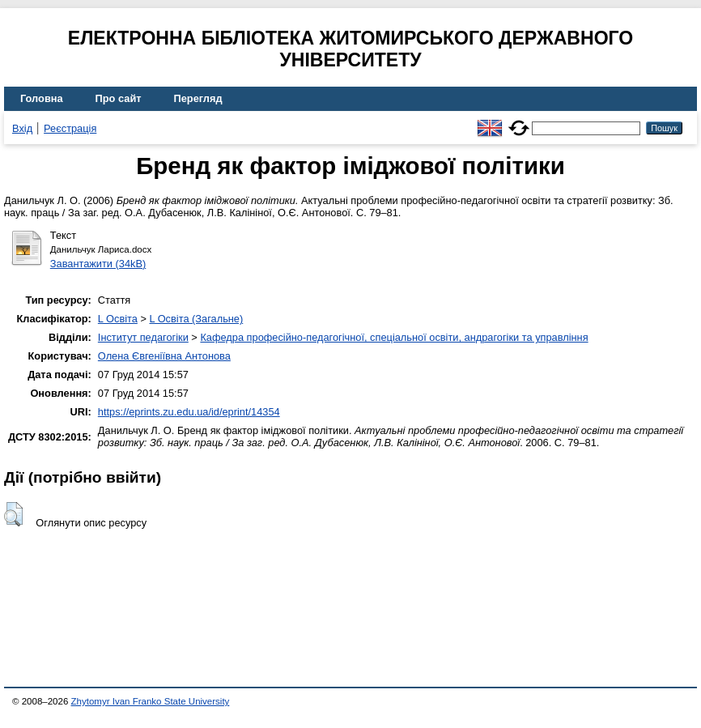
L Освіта (118, 319)
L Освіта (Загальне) (196, 319)
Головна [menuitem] (42, 98)
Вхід (22, 128)
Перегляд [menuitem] (198, 98)
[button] (13, 514)
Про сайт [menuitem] (119, 98)
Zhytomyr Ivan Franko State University (151, 701)
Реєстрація (70, 128)
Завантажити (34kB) (98, 264)
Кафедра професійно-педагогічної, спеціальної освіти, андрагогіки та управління (394, 337)
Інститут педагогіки (143, 337)
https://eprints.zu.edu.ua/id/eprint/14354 (189, 412)
